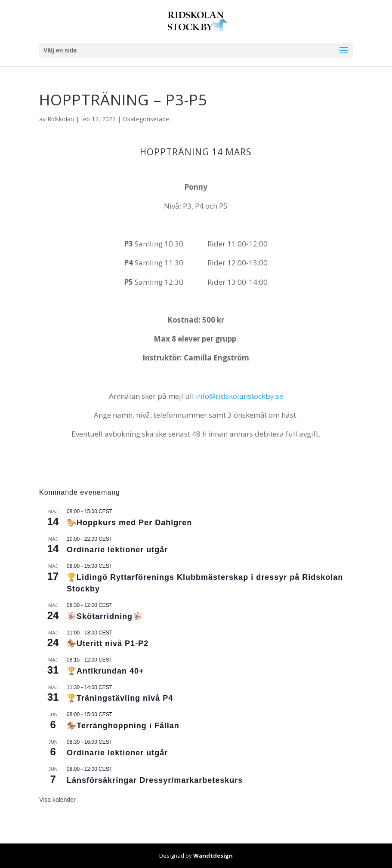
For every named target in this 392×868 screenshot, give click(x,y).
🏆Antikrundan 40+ (105, 671)
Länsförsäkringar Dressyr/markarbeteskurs (155, 780)
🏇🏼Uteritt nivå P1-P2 (108, 643)
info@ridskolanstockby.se (239, 396)
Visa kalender (57, 800)
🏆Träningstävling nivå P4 (120, 698)
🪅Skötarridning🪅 (105, 616)
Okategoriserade (146, 119)
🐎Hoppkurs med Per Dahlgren (129, 523)
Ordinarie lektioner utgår (117, 550)
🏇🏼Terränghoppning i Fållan (123, 726)
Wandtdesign (213, 856)
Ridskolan (61, 119)
